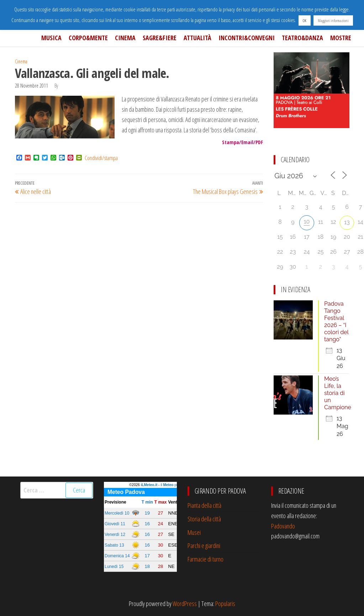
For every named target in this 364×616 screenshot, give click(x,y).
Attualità (197, 38)
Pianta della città (204, 505)
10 (307, 222)
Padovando (283, 526)
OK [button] (305, 20)
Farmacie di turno (205, 559)
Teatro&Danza (302, 38)
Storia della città (204, 519)
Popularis (225, 604)
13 (347, 222)
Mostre (341, 38)
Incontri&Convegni (247, 38)
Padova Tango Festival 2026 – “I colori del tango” (336, 322)
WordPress (185, 604)
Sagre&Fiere (160, 38)
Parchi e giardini (204, 546)
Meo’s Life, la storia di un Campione (338, 393)
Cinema (125, 38)
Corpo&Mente (88, 38)
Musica (51, 38)
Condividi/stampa (101, 158)
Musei (194, 532)
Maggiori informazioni (333, 20)
